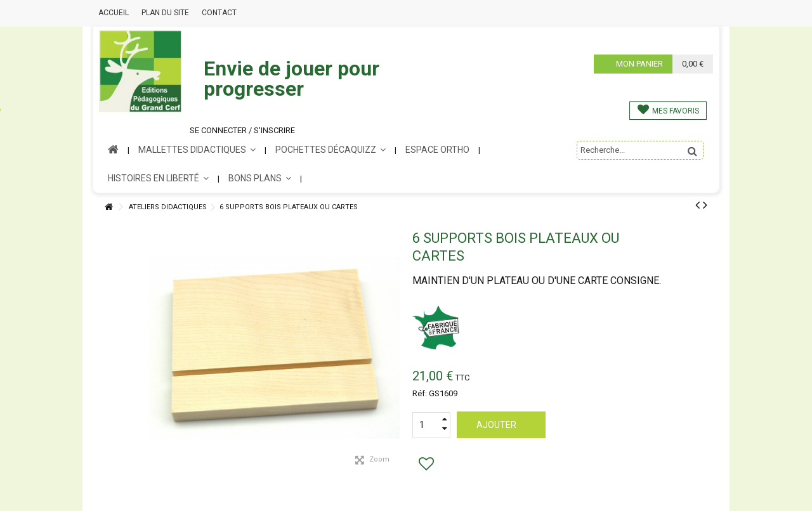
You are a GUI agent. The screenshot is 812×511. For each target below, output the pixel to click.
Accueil (114, 13)
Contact (219, 13)
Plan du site (165, 13)
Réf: (420, 393)
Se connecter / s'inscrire (242, 130)
